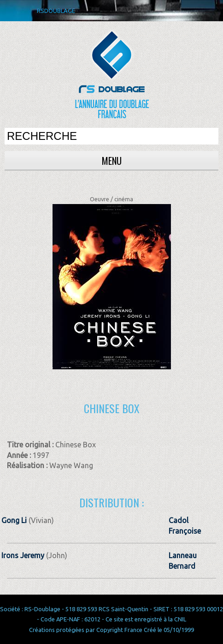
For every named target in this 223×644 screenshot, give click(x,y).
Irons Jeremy (23, 555)
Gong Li (14, 520)
